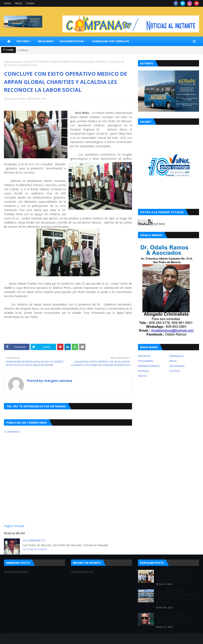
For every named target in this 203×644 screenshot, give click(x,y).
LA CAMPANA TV (34, 540)
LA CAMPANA (31, 639)
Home (7, 3)
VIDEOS (142, 376)
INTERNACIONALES (149, 366)
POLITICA (175, 371)
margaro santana (16, 99)
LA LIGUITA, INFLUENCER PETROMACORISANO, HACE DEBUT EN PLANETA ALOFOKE (175, 619)
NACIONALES (177, 366)
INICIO (173, 361)
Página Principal (13, 62)
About (18, 3)
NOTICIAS (144, 371)
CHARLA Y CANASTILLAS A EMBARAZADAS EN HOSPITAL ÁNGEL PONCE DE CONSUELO (175, 575)
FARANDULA (177, 356)
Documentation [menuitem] (72, 41)
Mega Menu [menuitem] (46, 41)
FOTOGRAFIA (146, 361)
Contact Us (193, 639)
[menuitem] (9, 41)
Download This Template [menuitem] (110, 41)
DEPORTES (144, 356)
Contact (30, 3)
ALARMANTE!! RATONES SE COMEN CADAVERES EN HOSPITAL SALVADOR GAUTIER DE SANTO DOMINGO (177, 597)
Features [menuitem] (23, 41)
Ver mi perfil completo (35, 549)
